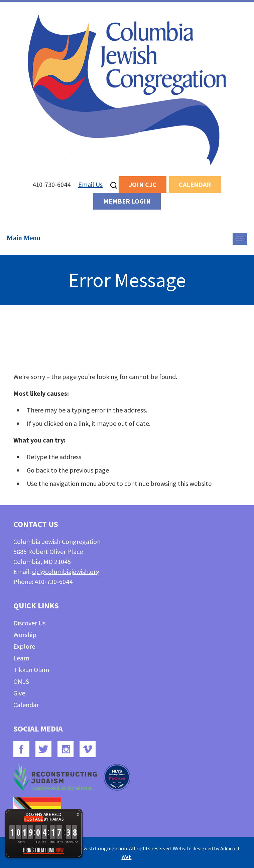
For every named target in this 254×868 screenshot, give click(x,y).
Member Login (127, 201)
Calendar (195, 184)
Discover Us (29, 623)
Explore (24, 646)
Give (19, 693)
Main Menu (24, 238)
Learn (21, 658)
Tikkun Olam (31, 670)
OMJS (21, 681)
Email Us (90, 184)
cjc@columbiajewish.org (66, 571)
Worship (25, 635)
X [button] (78, 814)
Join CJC (143, 184)
